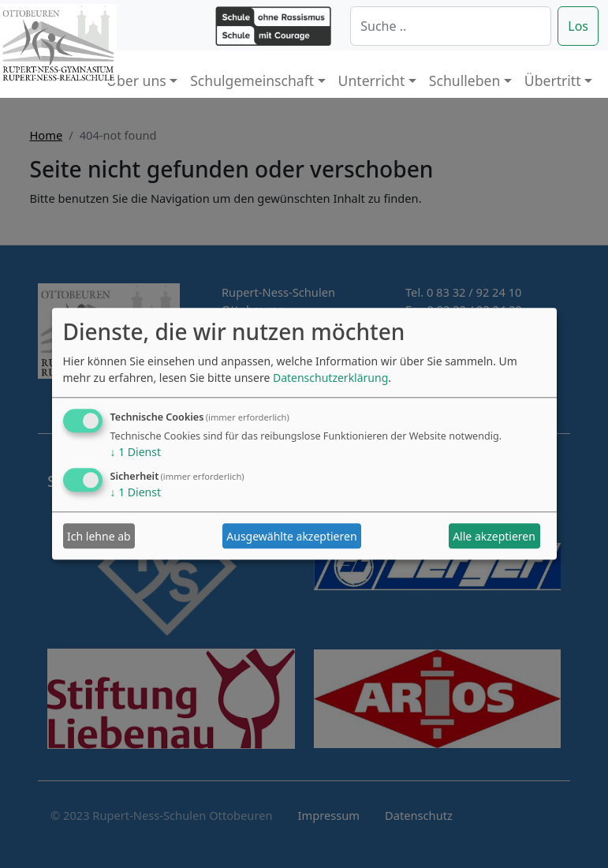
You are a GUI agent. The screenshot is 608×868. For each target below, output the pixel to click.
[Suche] (451, 26)
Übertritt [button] (553, 80)
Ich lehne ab (99, 536)
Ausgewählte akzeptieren (291, 536)
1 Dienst (136, 453)
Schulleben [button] (464, 80)
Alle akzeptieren (494, 536)
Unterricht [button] (372, 80)
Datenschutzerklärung (330, 378)
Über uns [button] (136, 80)
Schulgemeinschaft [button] (252, 80)
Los (578, 26)
